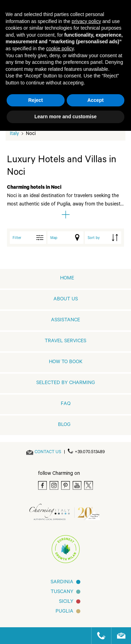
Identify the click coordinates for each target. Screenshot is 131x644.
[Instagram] (54, 485)
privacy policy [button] (86, 21)
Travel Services (65, 342)
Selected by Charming (66, 383)
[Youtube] (77, 485)
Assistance (65, 321)
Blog (64, 425)
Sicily (66, 602)
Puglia (64, 612)
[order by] (103, 238)
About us (66, 300)
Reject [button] (36, 100)
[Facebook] (42, 485)
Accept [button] (96, 100)
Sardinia (62, 583)
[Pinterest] (65, 485)
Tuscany (62, 592)
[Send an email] (48, 452)
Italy (14, 134)
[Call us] (98, 636)
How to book (66, 362)
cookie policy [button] (60, 48)
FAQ (66, 404)
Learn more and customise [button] (65, 117)
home (67, 279)
